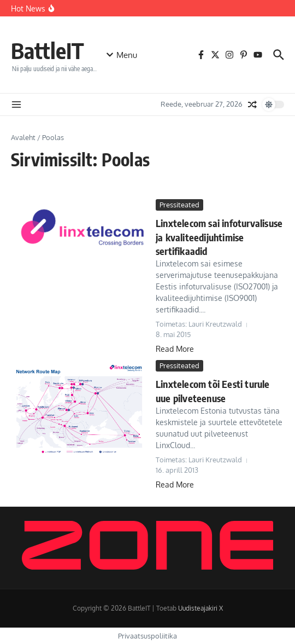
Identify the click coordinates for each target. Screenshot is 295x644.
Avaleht (23, 137)
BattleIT (48, 50)
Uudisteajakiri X (200, 608)
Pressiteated (179, 205)
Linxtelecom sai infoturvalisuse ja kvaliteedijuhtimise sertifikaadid (219, 237)
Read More (175, 349)
